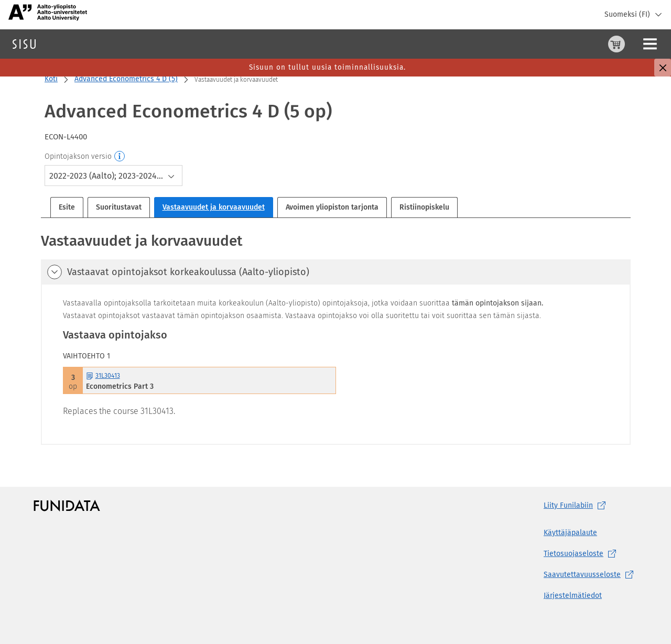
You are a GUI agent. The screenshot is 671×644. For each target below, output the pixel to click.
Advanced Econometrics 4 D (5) (126, 79)
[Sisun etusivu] (24, 44)
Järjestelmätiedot (573, 596)
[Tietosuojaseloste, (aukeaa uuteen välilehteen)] (591, 554)
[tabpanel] (336, 338)
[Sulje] (663, 68)
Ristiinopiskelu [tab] (424, 207)
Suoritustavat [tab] (119, 207)
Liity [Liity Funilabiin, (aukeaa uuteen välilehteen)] (577, 506)
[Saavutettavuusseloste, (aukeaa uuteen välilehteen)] (591, 575)
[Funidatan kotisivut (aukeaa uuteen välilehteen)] (67, 506)
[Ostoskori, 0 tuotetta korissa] (565, 44)
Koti (51, 79)
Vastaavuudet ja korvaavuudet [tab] (214, 207)
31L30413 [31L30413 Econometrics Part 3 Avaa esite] (103, 376)
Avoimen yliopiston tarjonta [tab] (332, 207)
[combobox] (113, 176)
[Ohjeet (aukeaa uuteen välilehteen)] (590, 44)
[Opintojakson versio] (120, 157)
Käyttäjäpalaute (570, 533)
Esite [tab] (67, 207)
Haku (70, 44)
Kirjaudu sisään (637, 44)
